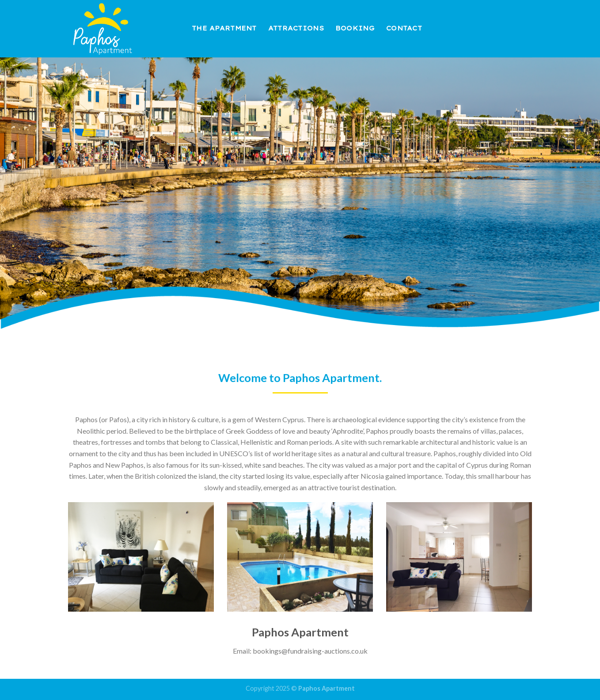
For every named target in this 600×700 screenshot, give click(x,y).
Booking (355, 28)
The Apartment (224, 28)
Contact (404, 28)
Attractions (296, 28)
